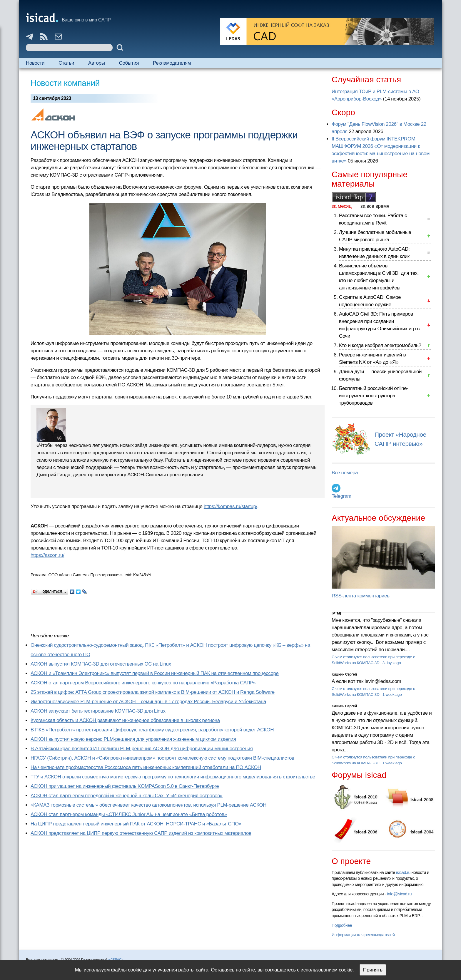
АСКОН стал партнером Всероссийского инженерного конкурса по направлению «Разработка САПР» (143, 683)
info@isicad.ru (400, 894)
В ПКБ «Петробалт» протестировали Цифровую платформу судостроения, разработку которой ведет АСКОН (152, 730)
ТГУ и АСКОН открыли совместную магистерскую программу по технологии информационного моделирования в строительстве (173, 777)
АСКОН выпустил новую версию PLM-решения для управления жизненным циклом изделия (133, 739)
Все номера (345, 473)
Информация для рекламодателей (363, 935)
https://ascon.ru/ (47, 555)
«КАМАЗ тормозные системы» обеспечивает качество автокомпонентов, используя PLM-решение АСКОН (148, 805)
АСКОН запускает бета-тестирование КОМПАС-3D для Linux (98, 711)
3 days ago (392, 663)
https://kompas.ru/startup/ (230, 506)
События (129, 63)
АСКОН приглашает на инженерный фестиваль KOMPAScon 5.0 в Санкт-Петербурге (125, 786)
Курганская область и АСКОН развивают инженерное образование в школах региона (125, 720)
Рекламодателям (172, 63)
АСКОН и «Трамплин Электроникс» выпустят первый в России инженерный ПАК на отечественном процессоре (155, 673)
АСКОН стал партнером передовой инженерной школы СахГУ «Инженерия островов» (127, 796)
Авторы (96, 63)
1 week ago (392, 695)
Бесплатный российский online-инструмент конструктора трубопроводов (374, 396)
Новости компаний (65, 83)
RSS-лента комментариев (361, 596)
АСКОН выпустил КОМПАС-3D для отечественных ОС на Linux (101, 664)
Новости (35, 63)
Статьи (66, 63)
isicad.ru (403, 872)
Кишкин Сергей (344, 674)
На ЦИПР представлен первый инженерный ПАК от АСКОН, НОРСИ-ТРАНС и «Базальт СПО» (136, 824)
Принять (373, 970)
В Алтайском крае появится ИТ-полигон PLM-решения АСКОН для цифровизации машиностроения (142, 749)
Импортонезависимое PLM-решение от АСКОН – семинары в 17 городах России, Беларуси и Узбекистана (148, 702)
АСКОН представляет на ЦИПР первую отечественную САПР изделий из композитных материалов (141, 833)
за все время (375, 206)
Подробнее (342, 925)
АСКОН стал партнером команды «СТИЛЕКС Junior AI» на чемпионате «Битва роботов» (129, 814)
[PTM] (336, 613)
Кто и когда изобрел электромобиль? (380, 345)
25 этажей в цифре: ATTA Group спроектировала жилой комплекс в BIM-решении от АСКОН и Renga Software (153, 692)
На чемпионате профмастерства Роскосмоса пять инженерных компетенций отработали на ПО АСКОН (146, 767)
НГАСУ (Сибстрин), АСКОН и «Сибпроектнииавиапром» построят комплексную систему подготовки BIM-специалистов (162, 758)
